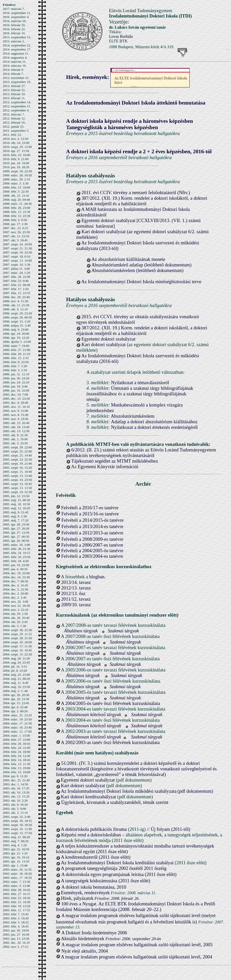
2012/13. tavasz (76, 588)
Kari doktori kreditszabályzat (89, 797)
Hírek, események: (87, 77)
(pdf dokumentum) (195, 791)
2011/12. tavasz (75, 599)
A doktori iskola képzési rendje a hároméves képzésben (129, 121)
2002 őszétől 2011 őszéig (142, 868)
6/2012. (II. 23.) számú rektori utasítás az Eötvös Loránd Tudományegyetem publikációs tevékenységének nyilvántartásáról (141, 453)
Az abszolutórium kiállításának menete (128, 259)
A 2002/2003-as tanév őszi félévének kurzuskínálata (110, 742)
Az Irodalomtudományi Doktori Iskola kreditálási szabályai (117, 863)
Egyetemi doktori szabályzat (108, 339)
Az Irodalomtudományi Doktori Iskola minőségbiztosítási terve (141, 282)
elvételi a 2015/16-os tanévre (91, 514)
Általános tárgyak (81, 631)
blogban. (97, 577)
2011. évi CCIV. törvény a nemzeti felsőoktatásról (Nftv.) (136, 192)
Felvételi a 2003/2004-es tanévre (92, 556)
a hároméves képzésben (131, 127)
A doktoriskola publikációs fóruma (94, 829)
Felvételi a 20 (74, 520)
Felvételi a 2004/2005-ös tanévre (92, 551)
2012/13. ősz (73, 593)
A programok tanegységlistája (90, 868)
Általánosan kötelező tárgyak (94, 714)
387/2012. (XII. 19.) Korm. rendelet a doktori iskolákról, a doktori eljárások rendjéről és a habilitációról (142, 201)
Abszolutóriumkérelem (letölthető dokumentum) (137, 270)
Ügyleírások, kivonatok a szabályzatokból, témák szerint (114, 802)
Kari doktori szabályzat (104, 344)
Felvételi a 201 (75, 508)
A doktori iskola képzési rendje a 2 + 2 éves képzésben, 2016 (135, 151)
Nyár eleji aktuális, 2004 (85, 951)
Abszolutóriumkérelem (133, 416)
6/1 (92, 508)
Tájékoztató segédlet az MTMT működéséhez (115, 461)
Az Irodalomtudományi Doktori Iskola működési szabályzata (119, 791)
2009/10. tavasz (75, 605)
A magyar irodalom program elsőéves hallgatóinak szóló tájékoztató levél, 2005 (137, 945)
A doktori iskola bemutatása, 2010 (94, 887)
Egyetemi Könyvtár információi (108, 467)
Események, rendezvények (85, 893)
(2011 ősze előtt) (134, 881)
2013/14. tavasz (76, 582)
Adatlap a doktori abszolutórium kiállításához (154, 422)
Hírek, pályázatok (77, 898)
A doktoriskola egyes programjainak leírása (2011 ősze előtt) (119, 874)
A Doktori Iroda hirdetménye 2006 (94, 933)
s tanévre (110, 508)
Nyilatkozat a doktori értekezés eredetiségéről (154, 427)
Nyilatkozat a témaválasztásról (140, 383)
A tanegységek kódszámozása (89, 881)
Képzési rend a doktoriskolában (92, 835)
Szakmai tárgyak (123, 631)
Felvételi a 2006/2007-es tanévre (92, 545)
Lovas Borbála (121, 36)
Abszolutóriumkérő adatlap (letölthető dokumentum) (141, 265)
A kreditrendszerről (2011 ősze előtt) (96, 857)
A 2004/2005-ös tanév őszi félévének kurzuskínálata (110, 703)
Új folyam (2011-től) (171, 829)
